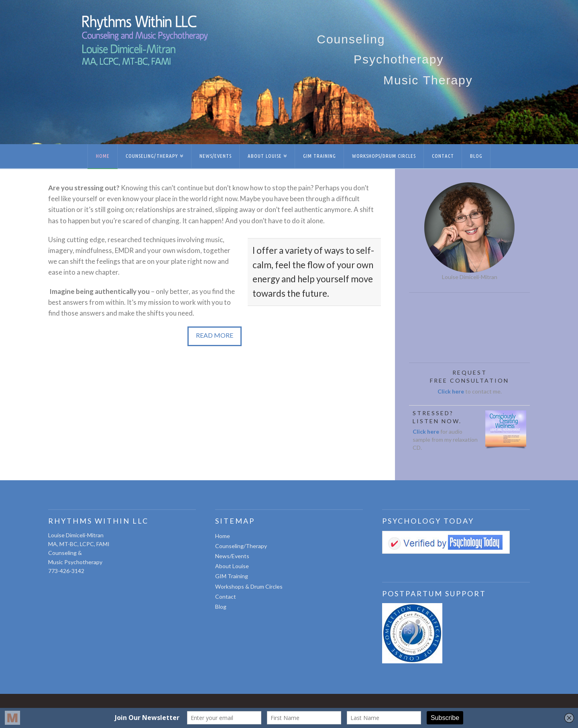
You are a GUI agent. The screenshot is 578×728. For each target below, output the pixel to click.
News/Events (232, 556)
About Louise (232, 566)
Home (223, 536)
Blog (221, 607)
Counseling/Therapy (241, 546)
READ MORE (215, 335)
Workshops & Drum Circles (249, 586)
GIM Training (232, 576)
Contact (226, 596)
